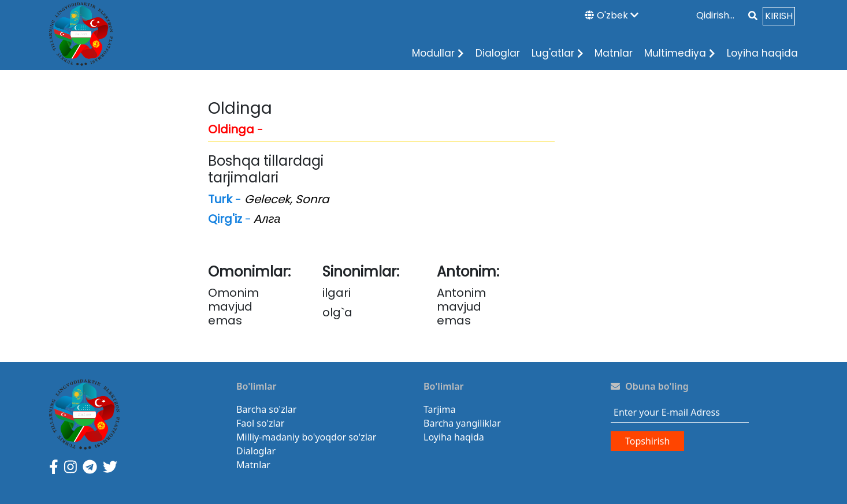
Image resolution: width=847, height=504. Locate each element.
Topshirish (647, 441)
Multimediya (680, 53)
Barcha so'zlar (266, 409)
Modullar (438, 53)
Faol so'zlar (260, 423)
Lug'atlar (558, 53)
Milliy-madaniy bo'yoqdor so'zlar (306, 437)
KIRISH (779, 16)
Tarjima (439, 409)
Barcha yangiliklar (462, 423)
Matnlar (614, 53)
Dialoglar (498, 53)
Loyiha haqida (762, 53)
